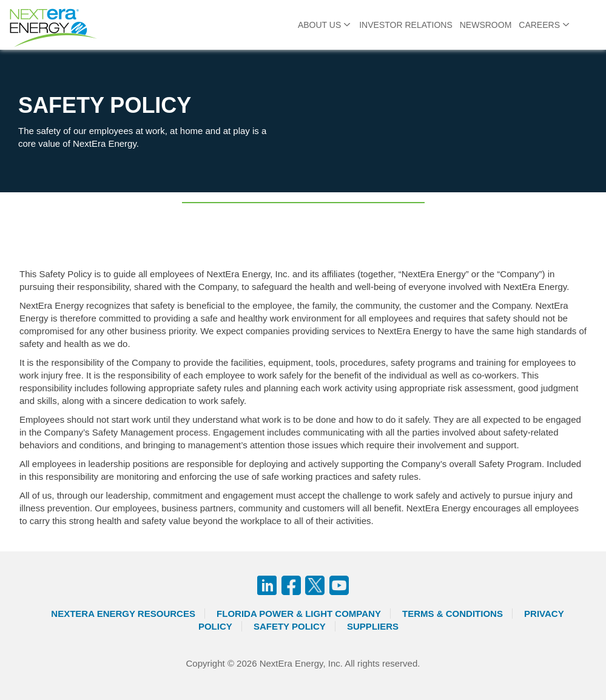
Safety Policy (290, 626)
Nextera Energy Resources (123, 614)
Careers (539, 25)
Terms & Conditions (453, 614)
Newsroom (486, 25)
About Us (319, 25)
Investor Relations (406, 25)
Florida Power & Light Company (299, 614)
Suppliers (373, 626)
